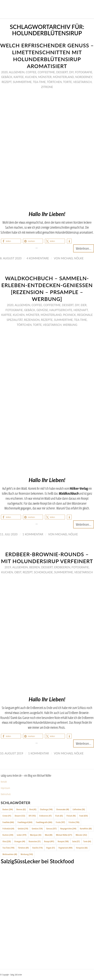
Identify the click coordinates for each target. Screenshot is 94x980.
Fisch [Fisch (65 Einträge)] (59, 816)
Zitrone (47, 87)
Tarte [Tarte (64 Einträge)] (87, 841)
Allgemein (17, 72)
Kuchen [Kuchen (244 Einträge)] (8, 835)
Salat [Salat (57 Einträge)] (76, 841)
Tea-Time (39, 82)
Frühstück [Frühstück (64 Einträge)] (8, 828)
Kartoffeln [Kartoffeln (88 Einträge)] (86, 828)
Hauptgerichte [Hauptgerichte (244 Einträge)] (68, 828)
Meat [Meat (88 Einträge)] (49, 835)
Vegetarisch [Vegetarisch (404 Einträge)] (65, 848)
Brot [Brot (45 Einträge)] (33, 809)
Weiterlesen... (84, 248)
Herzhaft (81, 310)
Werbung (70, 325)
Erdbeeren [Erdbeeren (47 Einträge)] (45, 816)
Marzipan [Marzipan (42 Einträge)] (36, 835)
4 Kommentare (38, 258)
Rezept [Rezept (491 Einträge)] (49, 841)
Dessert (62, 72)
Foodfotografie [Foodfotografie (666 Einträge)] (44, 822)
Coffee (31, 72)
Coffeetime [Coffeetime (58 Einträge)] (79, 809)
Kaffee (19, 77)
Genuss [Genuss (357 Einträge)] (51, 828)
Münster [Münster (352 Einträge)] (81, 835)
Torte (67, 82)
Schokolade (43, 572)
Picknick (69, 315)
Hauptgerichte (61, 310)
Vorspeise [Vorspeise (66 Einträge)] (82, 848)
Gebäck (7, 77)
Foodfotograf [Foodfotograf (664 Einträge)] (25, 822)
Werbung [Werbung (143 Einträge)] (27, 854)
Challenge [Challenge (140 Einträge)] (46, 809)
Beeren (34, 567)
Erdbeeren (62, 567)
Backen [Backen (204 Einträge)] (8, 809)
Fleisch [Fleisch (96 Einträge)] (71, 816)
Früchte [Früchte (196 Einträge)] (74, 822)
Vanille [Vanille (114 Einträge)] (37, 848)
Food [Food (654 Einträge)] (83, 816)
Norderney (84, 77)
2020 (4, 72)
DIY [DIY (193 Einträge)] (32, 816)
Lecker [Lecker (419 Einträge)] (22, 835)
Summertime (22, 82)
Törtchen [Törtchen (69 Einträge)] (23, 848)
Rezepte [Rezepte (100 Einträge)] (63, 841)
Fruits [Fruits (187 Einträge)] (60, 822)
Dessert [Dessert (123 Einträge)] (20, 816)
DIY (71, 72)
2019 (8, 567)
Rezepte (47, 320)
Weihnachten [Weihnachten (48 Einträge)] (10, 854)
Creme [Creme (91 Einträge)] (7, 816)
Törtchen (54, 82)
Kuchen (31, 77)
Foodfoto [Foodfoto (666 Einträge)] (8, 822)
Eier (83, 305)
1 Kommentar (33, 534)
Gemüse (42, 310)
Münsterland (63, 77)
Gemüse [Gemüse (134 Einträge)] (37, 828)
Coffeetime (46, 72)
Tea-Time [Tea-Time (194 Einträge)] (8, 848)
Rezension (32, 320)
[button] (11, 241)
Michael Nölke (72, 258)
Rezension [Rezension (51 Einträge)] (35, 841)
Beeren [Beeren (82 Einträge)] (21, 809)
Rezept (7, 82)
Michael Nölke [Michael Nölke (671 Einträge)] (64, 835)
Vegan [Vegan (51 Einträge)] (51, 848)
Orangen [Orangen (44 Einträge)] (20, 841)
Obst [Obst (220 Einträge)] (7, 841)
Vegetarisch (82, 82)
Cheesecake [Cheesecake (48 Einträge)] (63, 809)
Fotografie (83, 72)
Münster (45, 77)
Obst (18, 572)
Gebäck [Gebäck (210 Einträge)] (23, 828)
